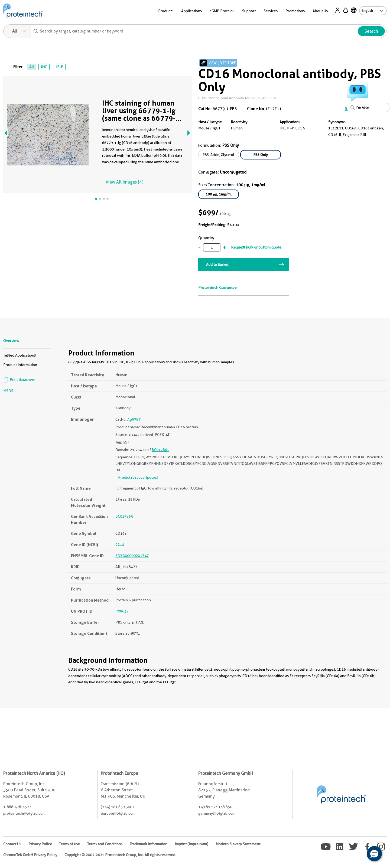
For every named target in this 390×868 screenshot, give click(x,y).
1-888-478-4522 (17, 807)
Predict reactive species (138, 477)
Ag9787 (134, 419)
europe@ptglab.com (118, 813)
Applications (191, 11)
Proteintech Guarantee (217, 288)
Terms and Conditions (105, 844)
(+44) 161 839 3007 (118, 807)
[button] (374, 854)
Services (271, 11)
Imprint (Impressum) (191, 844)
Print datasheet (19, 380)
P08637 (122, 611)
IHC (44, 67)
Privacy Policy (40, 844)
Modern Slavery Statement (238, 844)
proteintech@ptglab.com (24, 813)
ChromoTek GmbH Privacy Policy (30, 855)
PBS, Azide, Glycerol (219, 155)
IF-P (60, 67)
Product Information (20, 365)
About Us (320, 11)
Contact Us (12, 844)
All (32, 67)
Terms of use (69, 844)
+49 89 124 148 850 (215, 807)
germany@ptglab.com (217, 813)
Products (166, 11)
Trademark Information (149, 844)
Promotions (295, 11)
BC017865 (160, 450)
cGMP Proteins (222, 11)
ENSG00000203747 (132, 556)
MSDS (8, 391)
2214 (120, 544)
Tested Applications (19, 355)
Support (249, 11)
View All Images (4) (124, 182)
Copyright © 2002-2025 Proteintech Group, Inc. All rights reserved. (120, 855)
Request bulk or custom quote (256, 247)
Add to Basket (217, 265)
